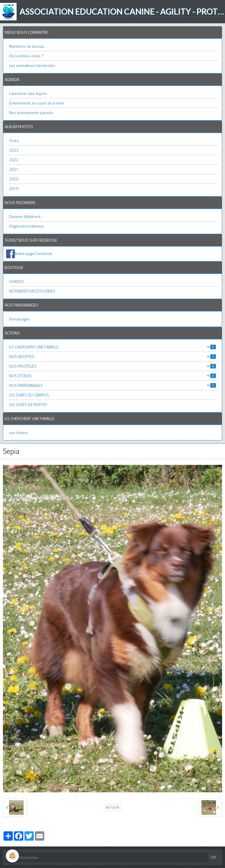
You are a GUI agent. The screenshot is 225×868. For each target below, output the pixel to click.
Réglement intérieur (26, 226)
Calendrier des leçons (28, 93)
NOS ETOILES (112, 376)
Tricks (14, 140)
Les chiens (18, 432)
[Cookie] (12, 856)
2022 (14, 160)
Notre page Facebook (34, 253)
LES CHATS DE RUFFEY (28, 404)
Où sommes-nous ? (26, 56)
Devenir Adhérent (25, 216)
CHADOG (17, 281)
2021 (14, 169)
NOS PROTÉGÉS (112, 366)
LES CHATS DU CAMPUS (29, 395)
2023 (14, 150)
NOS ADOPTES (112, 356)
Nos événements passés (31, 113)
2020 (14, 179)
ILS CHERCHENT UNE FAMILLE (112, 347)
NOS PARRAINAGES (112, 385)
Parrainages (20, 319)
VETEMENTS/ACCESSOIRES (32, 291)
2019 (14, 188)
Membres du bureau (27, 46)
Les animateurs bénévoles (32, 65)
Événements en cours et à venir (37, 103)
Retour (112, 807)
